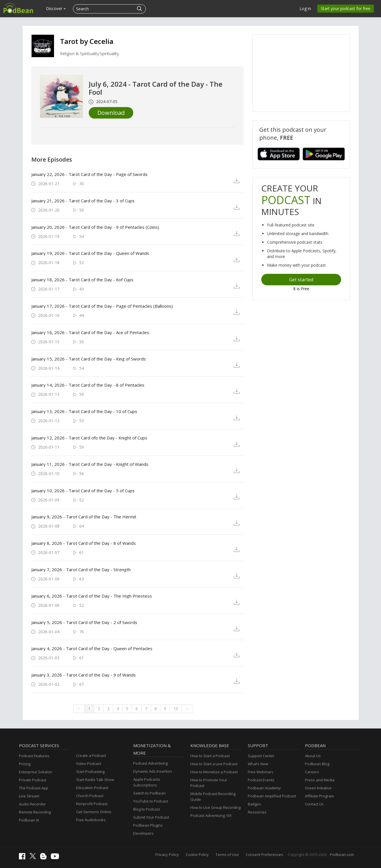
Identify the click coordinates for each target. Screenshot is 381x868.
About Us (313, 756)
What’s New (258, 764)
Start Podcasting (90, 772)
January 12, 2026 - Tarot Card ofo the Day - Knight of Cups (89, 438)
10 (176, 709)
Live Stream (29, 796)
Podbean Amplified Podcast (272, 796)
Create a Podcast (91, 755)
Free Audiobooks (91, 820)
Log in (305, 8)
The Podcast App (34, 788)
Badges (254, 804)
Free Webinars (261, 772)
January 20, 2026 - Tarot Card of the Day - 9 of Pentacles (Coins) (95, 227)
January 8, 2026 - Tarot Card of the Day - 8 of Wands (84, 543)
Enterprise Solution (36, 772)
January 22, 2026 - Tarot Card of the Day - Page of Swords (89, 174)
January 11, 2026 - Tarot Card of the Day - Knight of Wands (90, 464)
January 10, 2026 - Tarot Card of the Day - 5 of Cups (83, 491)
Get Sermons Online (94, 812)
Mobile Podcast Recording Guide (213, 797)
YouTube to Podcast (151, 801)
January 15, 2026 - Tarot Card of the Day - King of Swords (89, 359)
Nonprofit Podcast (92, 804)
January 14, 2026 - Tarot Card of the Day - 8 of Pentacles (88, 385)
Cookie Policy (197, 855)
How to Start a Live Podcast (214, 764)
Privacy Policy (167, 855)
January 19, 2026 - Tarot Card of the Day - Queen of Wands (90, 253)
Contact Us (314, 804)
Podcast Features (34, 756)
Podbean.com (342, 855)
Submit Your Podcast (151, 817)
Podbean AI (29, 820)
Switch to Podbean (149, 793)
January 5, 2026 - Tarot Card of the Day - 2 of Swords (84, 622)
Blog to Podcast (147, 809)
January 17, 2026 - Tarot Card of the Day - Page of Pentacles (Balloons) (102, 306)
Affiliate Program (319, 796)
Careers (312, 772)
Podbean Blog (317, 764)
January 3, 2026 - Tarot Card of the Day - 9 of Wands (84, 675)
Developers (143, 833)
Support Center (261, 756)
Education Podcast (92, 788)
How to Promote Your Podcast (209, 783)
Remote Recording (35, 812)
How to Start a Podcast (210, 756)
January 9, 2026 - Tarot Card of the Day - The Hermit (84, 517)
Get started (301, 280)
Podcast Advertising (150, 763)
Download (111, 113)
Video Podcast (89, 764)
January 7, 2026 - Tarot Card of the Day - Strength (81, 569)
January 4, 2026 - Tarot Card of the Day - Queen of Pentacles (92, 648)
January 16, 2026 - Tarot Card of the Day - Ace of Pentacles (90, 332)
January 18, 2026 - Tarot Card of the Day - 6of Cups (82, 280)
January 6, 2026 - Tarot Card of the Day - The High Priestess (92, 596)
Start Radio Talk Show (95, 780)
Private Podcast (33, 780)
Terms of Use (227, 855)
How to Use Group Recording (215, 807)
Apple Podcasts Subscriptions (147, 782)
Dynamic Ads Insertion (153, 771)
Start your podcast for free (346, 8)
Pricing (25, 764)
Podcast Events (261, 780)
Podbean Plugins (148, 825)
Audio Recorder (32, 804)
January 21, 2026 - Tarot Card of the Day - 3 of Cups (83, 201)
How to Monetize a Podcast (214, 772)
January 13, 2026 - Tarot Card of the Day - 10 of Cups (84, 411)
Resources (257, 812)
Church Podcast (90, 796)
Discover (56, 8)
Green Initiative (318, 788)
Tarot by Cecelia (87, 41)
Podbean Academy (264, 788)
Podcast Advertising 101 (211, 815)
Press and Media (320, 780)
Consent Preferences (264, 855)
